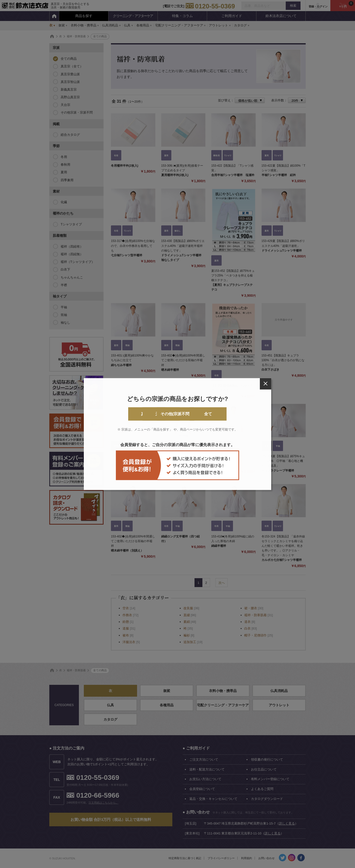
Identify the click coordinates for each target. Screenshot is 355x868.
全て (237, 414)
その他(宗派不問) (198, 414)
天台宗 (158, 414)
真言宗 (118, 414)
